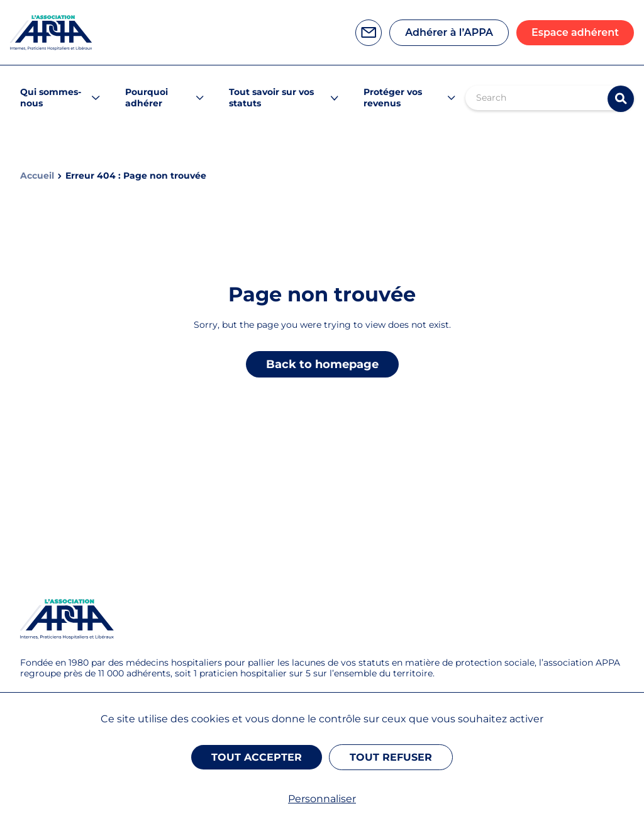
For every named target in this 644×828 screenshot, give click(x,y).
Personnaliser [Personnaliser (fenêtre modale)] (322, 799)
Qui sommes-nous (51, 98)
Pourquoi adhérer (147, 98)
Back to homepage (322, 364)
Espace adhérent (575, 32)
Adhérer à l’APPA (449, 32)
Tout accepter (257, 757)
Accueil (37, 176)
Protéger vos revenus (393, 98)
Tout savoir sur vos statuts (271, 98)
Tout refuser (391, 757)
